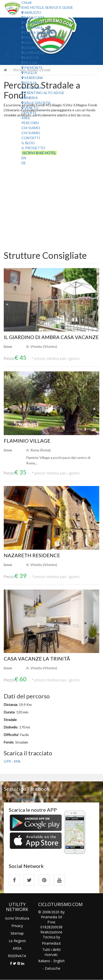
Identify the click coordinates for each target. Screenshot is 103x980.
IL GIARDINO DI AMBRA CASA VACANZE (51, 337)
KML (17, 761)
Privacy (17, 926)
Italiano (44, 961)
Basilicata (33, 17)
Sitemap (17, 933)
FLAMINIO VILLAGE (27, 441)
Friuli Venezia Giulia (42, 37)
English (59, 961)
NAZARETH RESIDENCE (32, 555)
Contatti (31, 138)
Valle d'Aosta (36, 103)
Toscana (31, 88)
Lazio (28, 43)
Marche (30, 58)
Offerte (29, 113)
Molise (29, 63)
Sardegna (32, 78)
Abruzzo (31, 12)
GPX (7, 761)
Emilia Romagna (38, 32)
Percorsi (30, 123)
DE (24, 163)
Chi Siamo (31, 128)
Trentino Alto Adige (43, 93)
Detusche (53, 968)
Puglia (29, 73)
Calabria (32, 22)
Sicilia (29, 83)
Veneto (30, 108)
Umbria (30, 98)
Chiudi (26, 2)
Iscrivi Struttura (17, 918)
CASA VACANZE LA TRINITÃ (37, 659)
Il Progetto (33, 148)
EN (24, 158)
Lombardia (33, 53)
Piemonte (32, 68)
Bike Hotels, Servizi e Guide (47, 7)
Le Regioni (17, 941)
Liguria (30, 48)
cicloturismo (27, 799)
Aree (26, 118)
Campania (32, 27)
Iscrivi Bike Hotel (39, 153)
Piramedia (50, 943)
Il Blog (28, 143)
